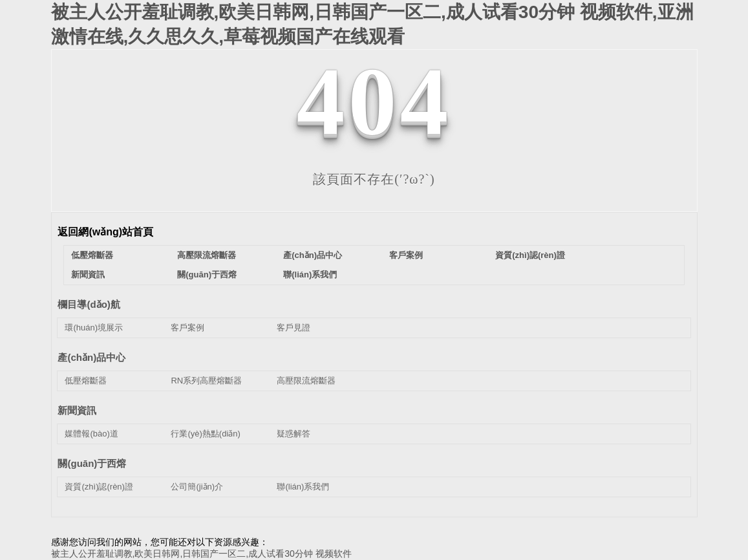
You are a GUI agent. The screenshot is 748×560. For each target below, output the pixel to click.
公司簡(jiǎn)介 (197, 487)
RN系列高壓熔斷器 (206, 381)
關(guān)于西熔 (207, 275)
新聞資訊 (88, 275)
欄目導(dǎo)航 (89, 304)
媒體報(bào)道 (91, 434)
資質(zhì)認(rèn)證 (530, 255)
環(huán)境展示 (94, 328)
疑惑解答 (294, 434)
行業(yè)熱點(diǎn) (205, 434)
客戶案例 (406, 255)
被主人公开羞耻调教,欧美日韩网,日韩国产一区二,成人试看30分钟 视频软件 (201, 554)
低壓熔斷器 (92, 255)
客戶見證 (294, 328)
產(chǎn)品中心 (313, 255)
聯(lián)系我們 (310, 275)
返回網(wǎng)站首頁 (105, 232)
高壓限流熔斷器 (207, 255)
